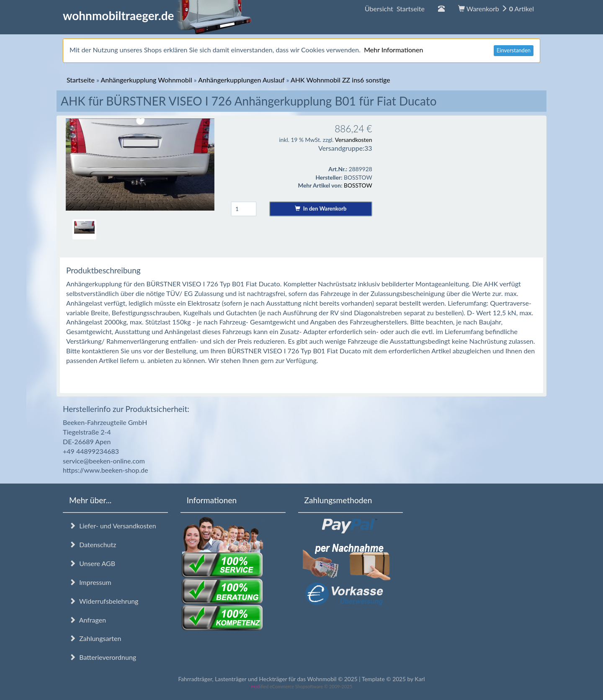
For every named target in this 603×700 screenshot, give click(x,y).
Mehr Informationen (393, 50)
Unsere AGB (92, 563)
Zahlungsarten (95, 638)
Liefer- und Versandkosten (113, 526)
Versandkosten (354, 140)
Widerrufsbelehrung (104, 601)
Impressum (90, 582)
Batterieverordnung (103, 657)
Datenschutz (93, 544)
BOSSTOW (358, 185)
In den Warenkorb (321, 208)
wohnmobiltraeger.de (157, 15)
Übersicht (395, 9)
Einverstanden (514, 50)
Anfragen (88, 620)
